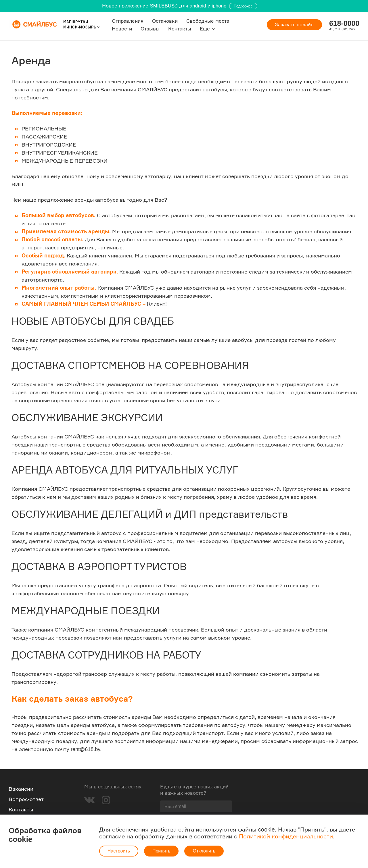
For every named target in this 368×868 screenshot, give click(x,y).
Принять (161, 851)
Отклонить (204, 851)
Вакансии (21, 789)
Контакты (179, 29)
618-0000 (344, 23)
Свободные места (207, 21)
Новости (122, 29)
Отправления (127, 21)
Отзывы (150, 29)
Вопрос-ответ (26, 799)
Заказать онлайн (294, 25)
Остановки (165, 21)
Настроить (119, 851)
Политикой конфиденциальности (286, 836)
